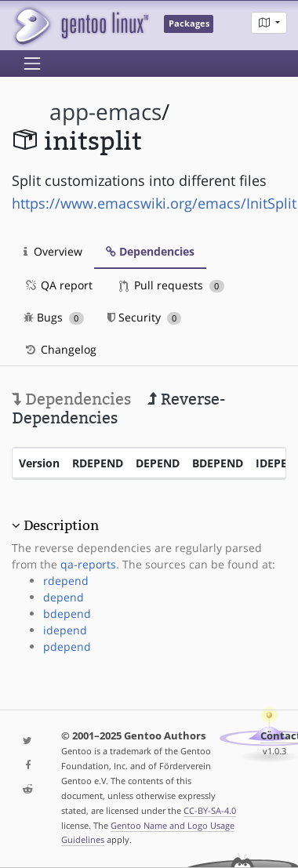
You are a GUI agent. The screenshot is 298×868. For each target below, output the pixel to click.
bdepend (67, 614)
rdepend (66, 581)
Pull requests (172, 285)
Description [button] (61, 525)
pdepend (67, 646)
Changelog (60, 349)
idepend (65, 630)
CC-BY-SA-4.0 (210, 810)
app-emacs (105, 112)
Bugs (54, 317)
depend (64, 597)
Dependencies (150, 251)
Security (145, 317)
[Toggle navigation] (32, 64)
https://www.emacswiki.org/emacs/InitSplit (154, 203)
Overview (53, 251)
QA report (58, 285)
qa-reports (88, 564)
